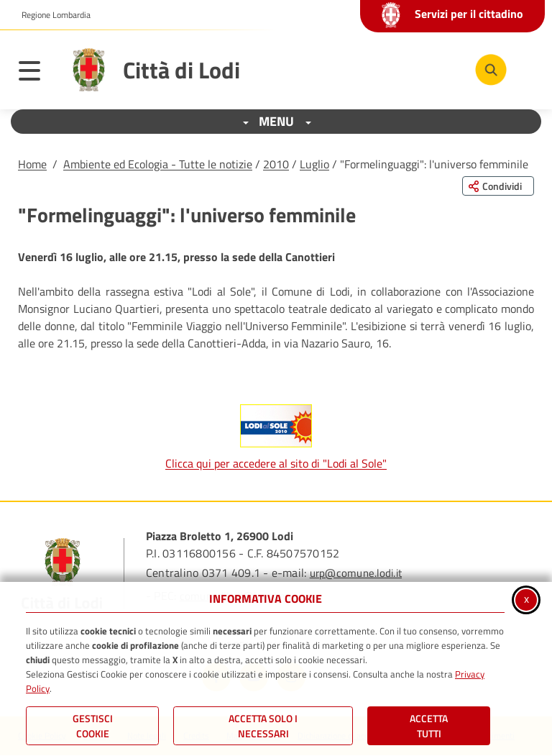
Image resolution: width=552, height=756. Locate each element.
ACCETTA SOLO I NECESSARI (263, 726)
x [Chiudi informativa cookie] (526, 598)
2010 (276, 164)
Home (32, 164)
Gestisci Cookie (93, 726)
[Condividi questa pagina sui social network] (498, 186)
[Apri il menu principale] (37, 73)
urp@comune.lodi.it (356, 573)
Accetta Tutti (429, 726)
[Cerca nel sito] (491, 70)
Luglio (314, 164)
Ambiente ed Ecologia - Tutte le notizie (158, 164)
